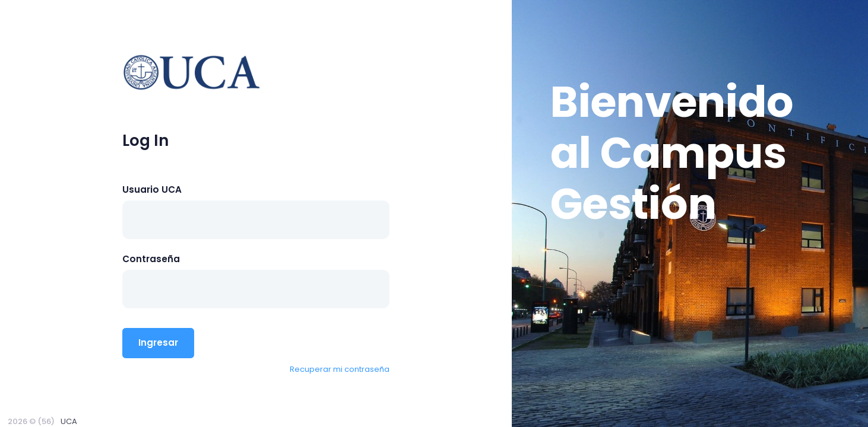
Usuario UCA (152, 189)
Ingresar (158, 342)
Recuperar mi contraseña (340, 369)
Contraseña (151, 259)
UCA (69, 421)
